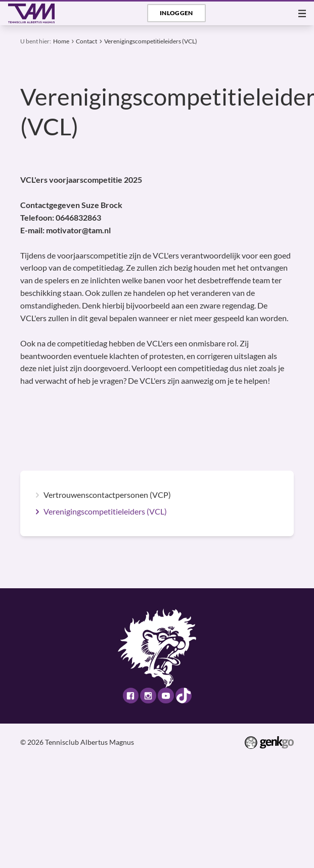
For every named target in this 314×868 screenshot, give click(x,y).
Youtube (166, 696)
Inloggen (176, 13)
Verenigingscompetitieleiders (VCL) (151, 41)
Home (61, 41)
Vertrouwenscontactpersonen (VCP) (107, 495)
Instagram (148, 696)
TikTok (183, 696)
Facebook (131, 696)
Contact (86, 41)
